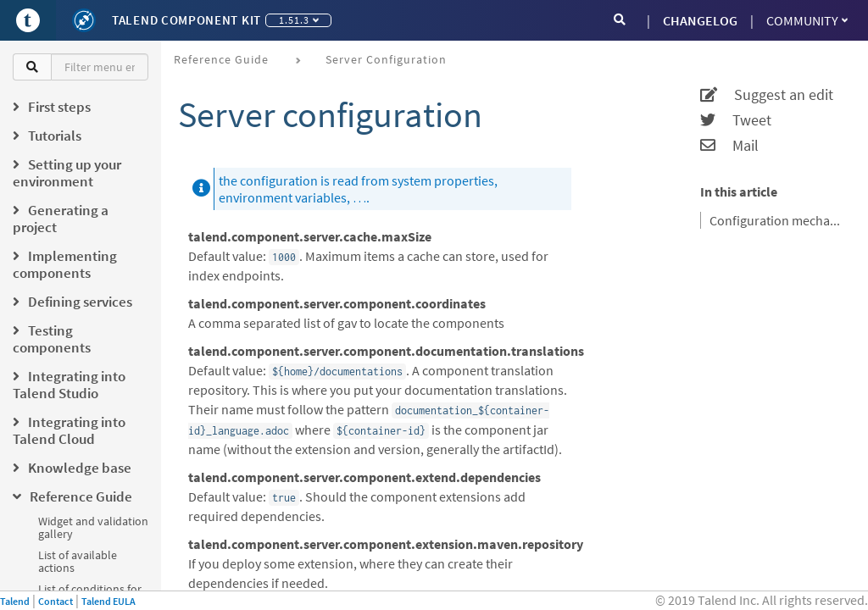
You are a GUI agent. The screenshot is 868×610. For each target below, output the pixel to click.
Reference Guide (221, 59)
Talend (15, 601)
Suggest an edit (767, 95)
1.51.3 (299, 20)
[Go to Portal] (28, 20)
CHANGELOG (700, 20)
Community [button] (807, 20)
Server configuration (386, 59)
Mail (729, 146)
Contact (56, 601)
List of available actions (78, 561)
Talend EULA (108, 601)
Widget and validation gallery (93, 527)
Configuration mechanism (778, 220)
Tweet (736, 120)
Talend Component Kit (186, 20)
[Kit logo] (84, 20)
